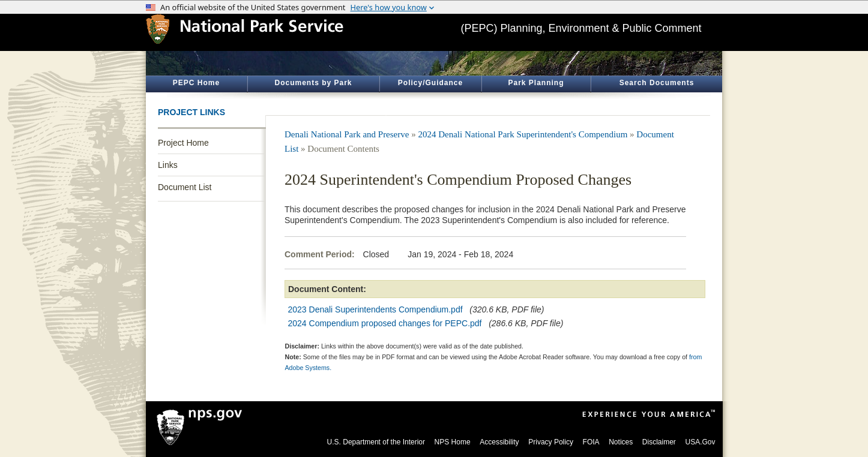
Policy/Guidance (430, 83)
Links (168, 165)
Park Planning (536, 83)
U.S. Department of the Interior (376, 442)
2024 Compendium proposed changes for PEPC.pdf (385, 323)
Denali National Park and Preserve (347, 134)
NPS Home (453, 442)
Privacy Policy (551, 442)
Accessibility (499, 442)
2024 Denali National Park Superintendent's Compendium (523, 134)
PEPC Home (196, 83)
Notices (621, 442)
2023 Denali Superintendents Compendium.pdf (375, 309)
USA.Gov (700, 442)
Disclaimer (659, 442)
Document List (185, 187)
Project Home (183, 143)
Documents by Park (313, 83)
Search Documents (657, 83)
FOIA (591, 442)
